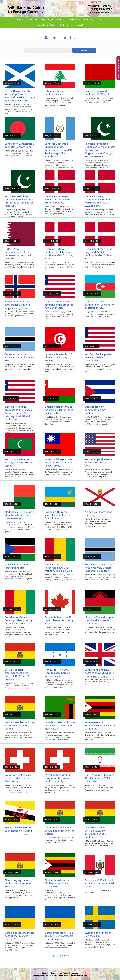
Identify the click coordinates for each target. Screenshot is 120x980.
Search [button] (84, 50)
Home (20, 20)
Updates (61, 20)
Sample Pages (47, 20)
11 (60, 956)
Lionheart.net (82, 975)
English (96, 2)
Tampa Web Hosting (66, 975)
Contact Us (79, 25)
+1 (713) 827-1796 (99, 9)
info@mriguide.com (99, 13)
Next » (66, 956)
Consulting (89, 20)
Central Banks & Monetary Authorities (53, 25)
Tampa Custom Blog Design (43, 975)
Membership (75, 20)
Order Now (32, 20)
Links (100, 20)
